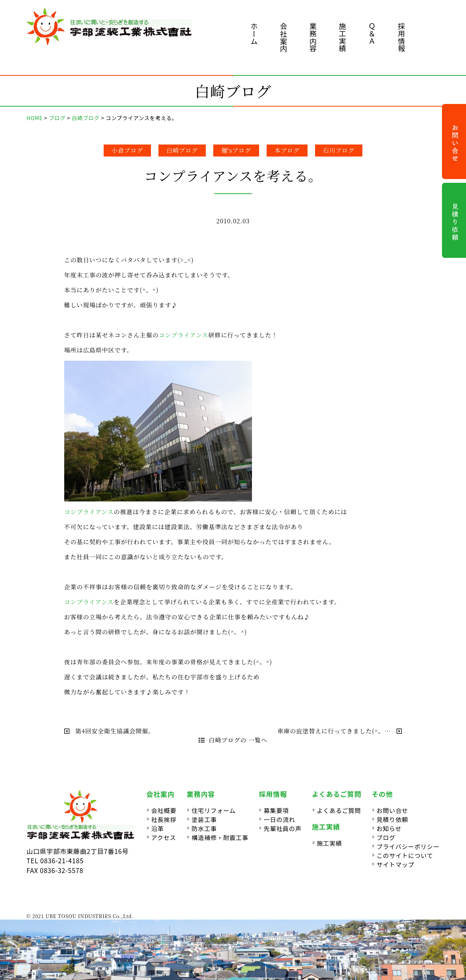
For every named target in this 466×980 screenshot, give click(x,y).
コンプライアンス (184, 335)
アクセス (164, 837)
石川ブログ (339, 150)
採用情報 (402, 37)
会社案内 (284, 37)
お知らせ (389, 828)
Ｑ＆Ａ (372, 34)
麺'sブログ (236, 150)
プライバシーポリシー (408, 846)
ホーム (254, 34)
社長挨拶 (164, 819)
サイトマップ (396, 864)
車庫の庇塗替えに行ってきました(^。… (339, 731)
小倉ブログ (127, 150)
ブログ (386, 837)
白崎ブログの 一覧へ (233, 740)
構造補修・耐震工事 (220, 837)
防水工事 (204, 828)
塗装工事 (204, 819)
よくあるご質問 (339, 810)
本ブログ (287, 150)
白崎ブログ (182, 150)
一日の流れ (279, 819)
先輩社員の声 (283, 828)
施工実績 (343, 37)
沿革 (158, 828)
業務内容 (313, 37)
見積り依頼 (392, 819)
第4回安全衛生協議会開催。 (109, 731)
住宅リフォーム (213, 810)
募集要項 (276, 810)
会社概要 (164, 810)
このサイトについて (405, 855)
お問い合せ (392, 810)
